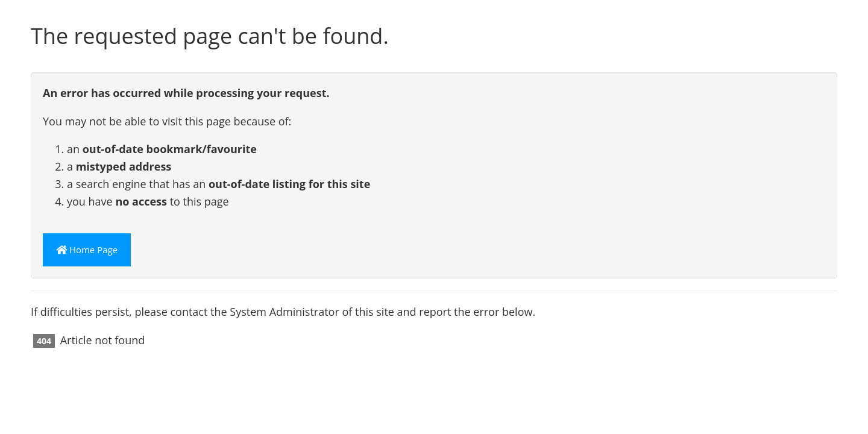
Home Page (87, 250)
